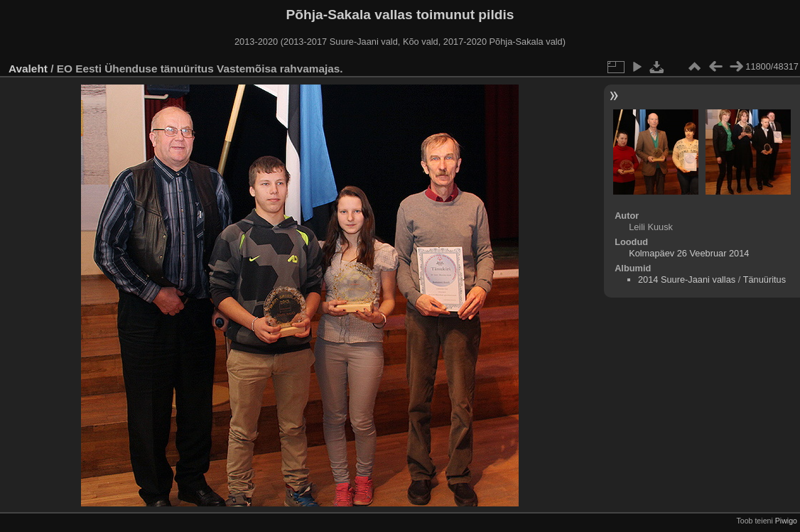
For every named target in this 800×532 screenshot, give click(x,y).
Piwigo (786, 521)
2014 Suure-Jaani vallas (687, 279)
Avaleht (28, 69)
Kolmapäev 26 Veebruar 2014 (689, 253)
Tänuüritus (764, 279)
